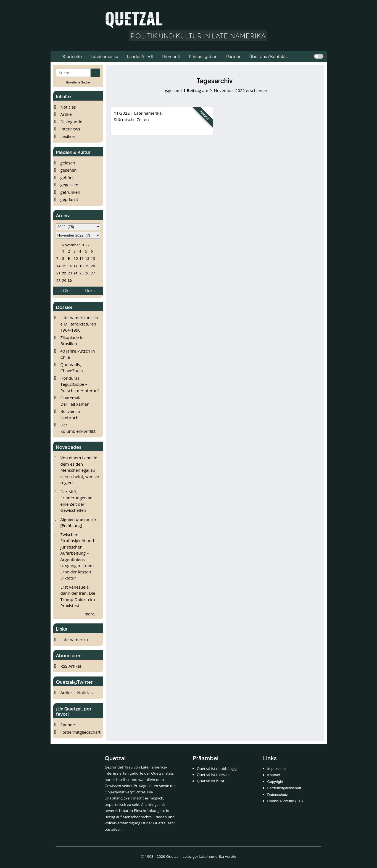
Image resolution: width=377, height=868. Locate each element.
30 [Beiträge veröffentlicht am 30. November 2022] (70, 280)
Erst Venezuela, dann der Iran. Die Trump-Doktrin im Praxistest (78, 596)
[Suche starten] (95, 73)
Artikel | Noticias (77, 693)
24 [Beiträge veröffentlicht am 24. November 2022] (75, 273)
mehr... (91, 614)
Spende (68, 725)
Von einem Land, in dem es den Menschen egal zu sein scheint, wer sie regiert (80, 470)
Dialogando (72, 122)
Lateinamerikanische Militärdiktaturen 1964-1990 (79, 324)
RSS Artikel (71, 666)
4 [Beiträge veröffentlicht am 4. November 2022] (80, 251)
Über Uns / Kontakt (268, 56)
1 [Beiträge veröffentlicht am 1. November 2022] (63, 251)
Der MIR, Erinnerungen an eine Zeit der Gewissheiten (77, 501)
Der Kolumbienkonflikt (78, 428)
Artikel (67, 114)
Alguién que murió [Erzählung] (78, 522)
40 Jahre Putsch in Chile (78, 354)
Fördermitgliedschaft (81, 732)
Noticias (68, 107)
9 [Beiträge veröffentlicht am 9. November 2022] (69, 258)
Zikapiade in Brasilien (72, 341)
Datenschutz (278, 795)
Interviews (70, 129)
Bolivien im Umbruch (71, 414)
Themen (169, 56)
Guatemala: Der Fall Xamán (75, 401)
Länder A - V (139, 56)
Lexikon (68, 136)
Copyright (275, 782)
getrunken (70, 192)
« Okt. (66, 291)
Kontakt (274, 775)
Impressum (277, 769)
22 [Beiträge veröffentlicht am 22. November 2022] (64, 273)
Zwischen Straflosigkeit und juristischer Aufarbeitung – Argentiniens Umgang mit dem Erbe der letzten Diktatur (77, 556)
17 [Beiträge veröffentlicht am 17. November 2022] (75, 266)
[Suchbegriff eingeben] (73, 73)
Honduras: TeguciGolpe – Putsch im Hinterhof (80, 384)
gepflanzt (69, 199)
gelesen (68, 163)
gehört (67, 177)
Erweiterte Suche (78, 82)
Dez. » (91, 291)
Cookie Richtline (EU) (285, 801)
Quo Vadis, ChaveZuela (72, 368)
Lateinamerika (74, 639)
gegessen (69, 185)
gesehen (69, 170)
